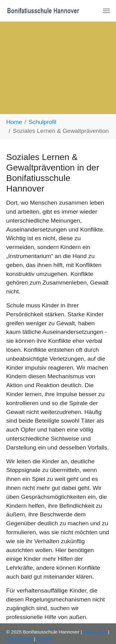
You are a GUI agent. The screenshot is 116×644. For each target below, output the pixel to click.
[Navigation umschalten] (106, 11)
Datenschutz (19, 639)
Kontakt (45, 639)
